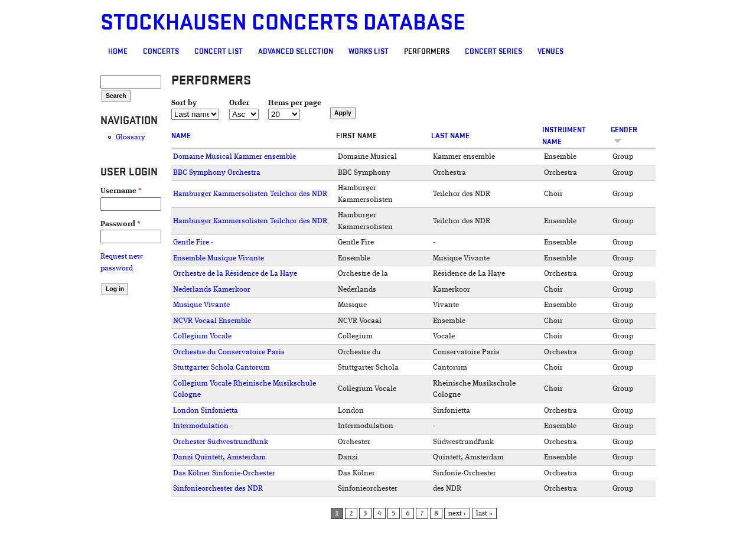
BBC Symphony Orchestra (217, 173)
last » (484, 514)
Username (121, 191)
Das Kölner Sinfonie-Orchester (224, 473)
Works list (369, 51)
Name (181, 136)
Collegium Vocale (202, 336)
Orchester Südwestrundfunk (221, 442)
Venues (550, 51)
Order (239, 103)
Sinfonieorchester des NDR (218, 489)
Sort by (184, 103)
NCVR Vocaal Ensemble (212, 321)
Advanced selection (296, 51)
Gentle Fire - (193, 242)
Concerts (161, 51)
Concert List (219, 51)
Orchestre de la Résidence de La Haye (235, 274)
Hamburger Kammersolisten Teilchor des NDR (250, 194)
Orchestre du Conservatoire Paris (229, 352)
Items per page (295, 103)
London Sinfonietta (206, 411)
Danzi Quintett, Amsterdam (219, 457)
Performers (427, 51)
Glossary (131, 137)
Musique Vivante (201, 305)
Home (118, 51)
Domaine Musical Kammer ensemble (234, 157)
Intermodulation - (203, 426)
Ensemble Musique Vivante (219, 258)
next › (457, 514)
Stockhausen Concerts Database (283, 23)
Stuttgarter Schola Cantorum (221, 368)
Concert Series (493, 51)
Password (120, 224)
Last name (450, 136)
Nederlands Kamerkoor (212, 290)
